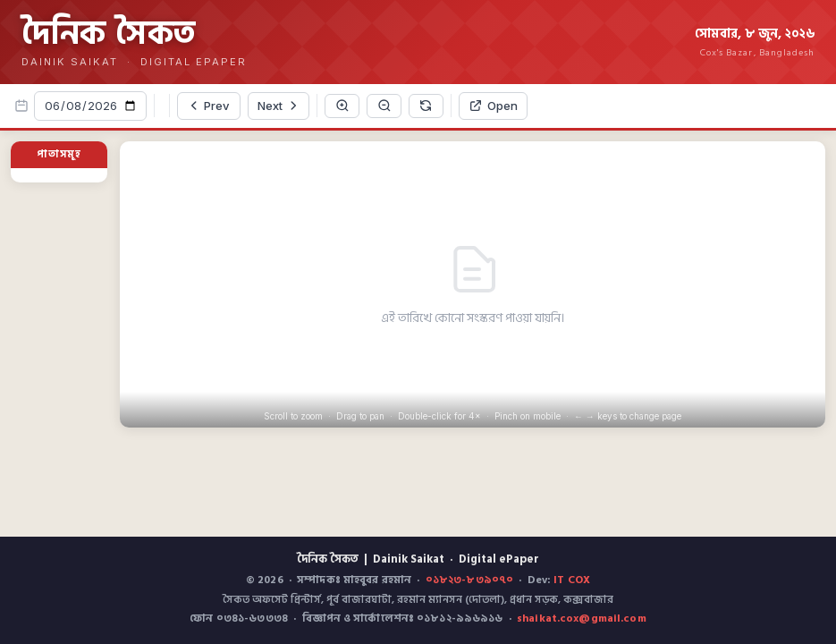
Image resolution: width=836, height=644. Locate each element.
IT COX (572, 580)
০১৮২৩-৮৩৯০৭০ (469, 580)
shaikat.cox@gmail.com (582, 619)
